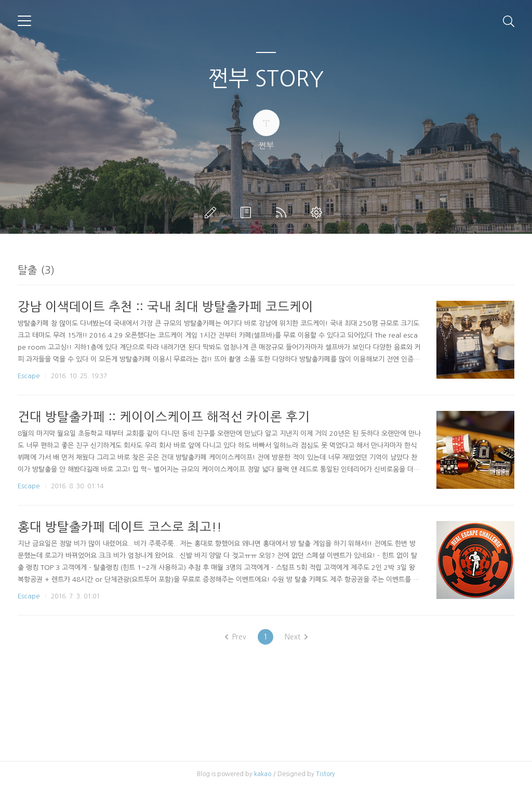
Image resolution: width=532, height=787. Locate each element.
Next (296, 637)
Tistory (325, 774)
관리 (318, 212)
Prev (236, 637)
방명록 (248, 212)
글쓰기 (212, 212)
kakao (263, 774)
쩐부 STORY (266, 78)
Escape (29, 376)
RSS (283, 212)
